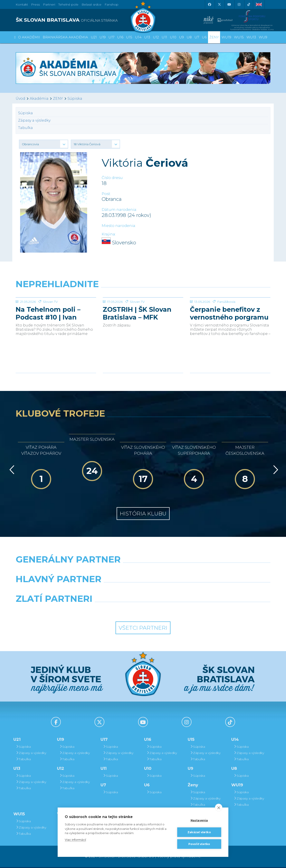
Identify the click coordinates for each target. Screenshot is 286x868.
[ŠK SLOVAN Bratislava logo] (143, 17)
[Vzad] (11, 471)
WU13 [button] (251, 37)
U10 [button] (173, 37)
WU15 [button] (239, 37)
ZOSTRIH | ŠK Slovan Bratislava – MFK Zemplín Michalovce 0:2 (143, 347)
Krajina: (109, 234)
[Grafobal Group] (176, 611)
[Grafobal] (110, 591)
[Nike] (143, 572)
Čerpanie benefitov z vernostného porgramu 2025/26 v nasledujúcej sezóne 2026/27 (229, 347)
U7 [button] (197, 37)
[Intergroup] (110, 611)
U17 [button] (111, 37)
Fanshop (111, 4)
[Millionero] (176, 591)
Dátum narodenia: (119, 210)
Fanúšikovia (226, 335)
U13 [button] (147, 37)
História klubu (143, 514)
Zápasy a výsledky (34, 120)
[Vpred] (275, 471)
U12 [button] (156, 37)
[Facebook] (209, 4)
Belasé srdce (91, 4)
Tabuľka (25, 128)
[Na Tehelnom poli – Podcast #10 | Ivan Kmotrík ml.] (56, 314)
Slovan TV (50, 335)
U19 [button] (103, 37)
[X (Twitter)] (219, 4)
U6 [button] (204, 37)
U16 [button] (120, 37)
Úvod (20, 99)
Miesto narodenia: (119, 226)
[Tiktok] (249, 4)
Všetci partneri (143, 629)
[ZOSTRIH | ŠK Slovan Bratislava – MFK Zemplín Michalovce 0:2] (143, 314)
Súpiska (75, 99)
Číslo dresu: (113, 178)
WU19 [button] (226, 37)
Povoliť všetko (199, 844)
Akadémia (39, 99)
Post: (106, 194)
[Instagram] (239, 4)
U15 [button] (129, 37)
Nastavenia (199, 820)
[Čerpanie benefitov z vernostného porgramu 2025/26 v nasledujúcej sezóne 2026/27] (230, 314)
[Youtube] (229, 4)
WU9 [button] (263, 37)
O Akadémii (29, 37)
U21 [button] (94, 37)
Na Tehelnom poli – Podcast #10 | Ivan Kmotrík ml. (48, 347)
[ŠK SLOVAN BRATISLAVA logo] (78, 20)
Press (35, 4)
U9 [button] (181, 37)
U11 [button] (164, 37)
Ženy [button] (214, 37)
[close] (219, 808)
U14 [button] (138, 37)
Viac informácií (75, 840)
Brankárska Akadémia (65, 37)
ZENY (58, 99)
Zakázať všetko (199, 832)
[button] (44, 144)
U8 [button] (189, 37)
